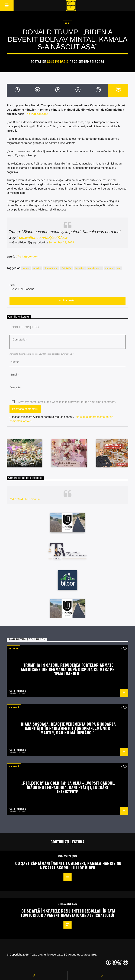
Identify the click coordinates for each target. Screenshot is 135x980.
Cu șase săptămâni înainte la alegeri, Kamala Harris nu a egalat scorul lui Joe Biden (68, 865)
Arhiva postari (67, 301)
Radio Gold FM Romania (24, 499)
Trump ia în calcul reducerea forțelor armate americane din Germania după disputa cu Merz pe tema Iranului (67, 669)
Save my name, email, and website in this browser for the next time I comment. (67, 402)
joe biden (80, 268)
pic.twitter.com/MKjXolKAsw (43, 238)
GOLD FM (67, 268)
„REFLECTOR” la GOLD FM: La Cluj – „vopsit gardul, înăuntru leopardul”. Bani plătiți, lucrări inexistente (68, 787)
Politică (14, 707)
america (37, 268)
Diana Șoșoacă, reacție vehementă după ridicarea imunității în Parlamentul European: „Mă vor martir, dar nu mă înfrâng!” (68, 728)
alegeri (26, 268)
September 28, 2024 (61, 243)
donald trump (51, 268)
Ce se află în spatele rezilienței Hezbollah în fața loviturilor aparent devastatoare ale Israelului (68, 913)
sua (119, 268)
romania (109, 268)
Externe (13, 648)
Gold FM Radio (58, 62)
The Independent (36, 114)
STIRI (67, 23)
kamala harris (95, 268)
